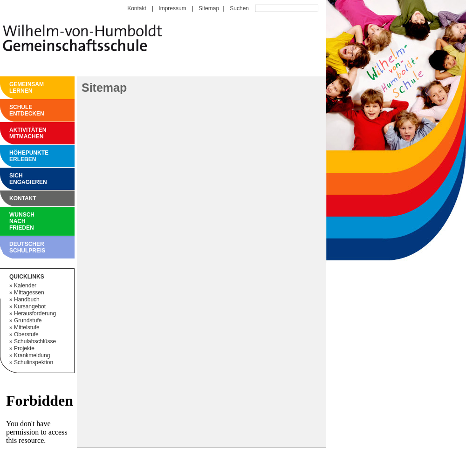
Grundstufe (28, 320)
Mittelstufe (27, 327)
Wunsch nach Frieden (12, 221)
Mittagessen (29, 292)
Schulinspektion (34, 362)
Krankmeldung (32, 355)
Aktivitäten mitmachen (12, 133)
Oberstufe (26, 334)
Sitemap (209, 8)
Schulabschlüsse (35, 341)
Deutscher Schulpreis (12, 247)
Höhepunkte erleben (12, 156)
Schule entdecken (12, 110)
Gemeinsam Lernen (12, 88)
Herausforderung (35, 313)
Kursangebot (30, 306)
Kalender (25, 286)
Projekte (24, 348)
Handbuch (27, 299)
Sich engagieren (12, 179)
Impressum (172, 8)
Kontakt (137, 8)
